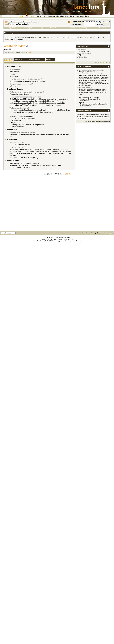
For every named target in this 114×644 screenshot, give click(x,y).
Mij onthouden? (103, 22)
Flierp (91, 117)
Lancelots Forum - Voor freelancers (19, 22)
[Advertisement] (26, 204)
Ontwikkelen (70, 16)
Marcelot (107, 117)
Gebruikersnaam (78, 22)
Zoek (21, 16)
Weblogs (29, 28)
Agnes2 (80, 117)
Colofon (78, 241)
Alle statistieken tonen (102, 62)
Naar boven (109, 233)
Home (32, 16)
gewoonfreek (98, 117)
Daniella (86, 117)
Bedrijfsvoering (49, 16)
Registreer (12, 28)
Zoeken (102, 28)
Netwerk (54, 28)
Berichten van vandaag (78, 28)
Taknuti (84, 118)
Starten (39, 16)
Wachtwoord (76, 24)
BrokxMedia (14, 163)
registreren (9, 39)
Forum (88, 16)
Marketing (60, 16)
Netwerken (80, 16)
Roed (79, 118)
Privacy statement (97, 233)
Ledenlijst (36, 22)
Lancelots (86, 233)
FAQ (42, 28)
